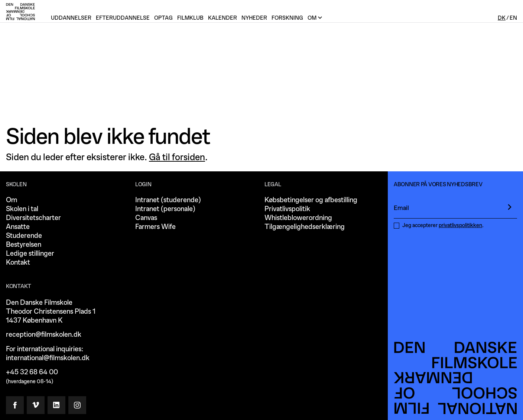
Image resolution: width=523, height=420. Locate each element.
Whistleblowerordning (298, 218)
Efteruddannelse (123, 18)
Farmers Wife (155, 227)
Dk (502, 18)
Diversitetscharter (33, 218)
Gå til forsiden (177, 157)
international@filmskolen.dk (48, 358)
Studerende (24, 236)
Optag (163, 18)
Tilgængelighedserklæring (305, 227)
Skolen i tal (22, 209)
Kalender (222, 18)
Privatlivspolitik (287, 209)
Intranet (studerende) (168, 200)
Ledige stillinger (30, 254)
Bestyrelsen (24, 245)
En (513, 18)
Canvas (146, 218)
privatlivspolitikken (460, 225)
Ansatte (18, 227)
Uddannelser (71, 18)
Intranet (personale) (165, 209)
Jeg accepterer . (443, 225)
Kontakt (18, 263)
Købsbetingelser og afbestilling (311, 200)
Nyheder (254, 18)
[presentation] (510, 207)
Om (12, 200)
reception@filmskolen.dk (44, 335)
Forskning (287, 18)
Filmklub (190, 18)
